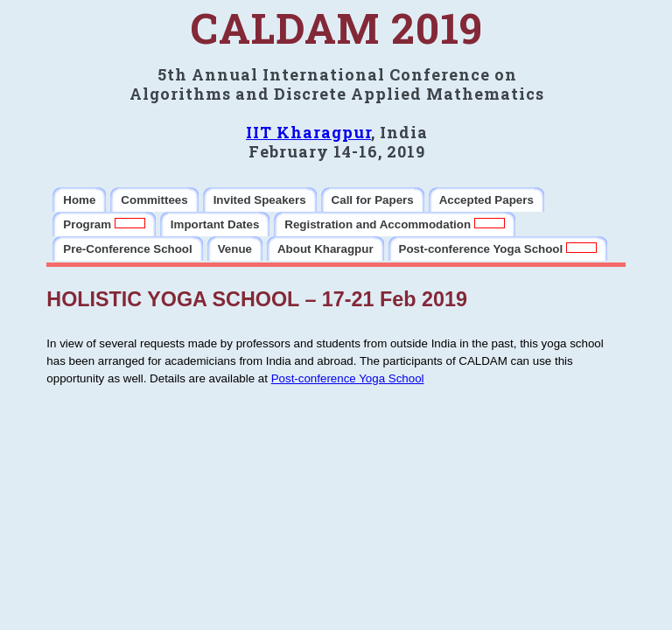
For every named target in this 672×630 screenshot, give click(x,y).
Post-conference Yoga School (348, 378)
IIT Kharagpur (308, 132)
